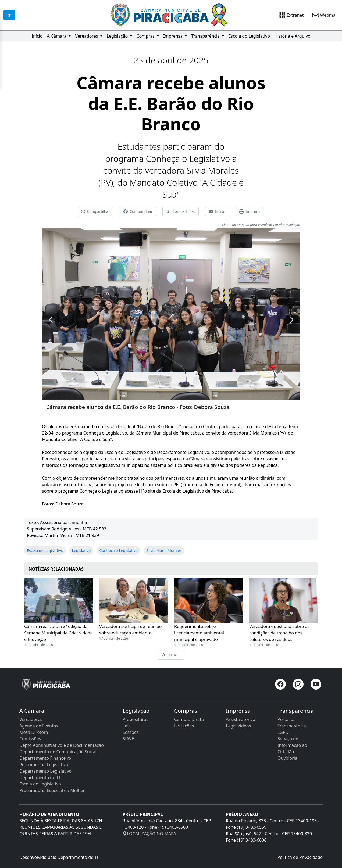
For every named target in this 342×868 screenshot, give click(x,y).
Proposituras (136, 719)
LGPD (283, 732)
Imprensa (173, 36)
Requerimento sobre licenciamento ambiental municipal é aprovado (199, 633)
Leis (127, 726)
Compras (146, 36)
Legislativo (81, 550)
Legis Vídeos (238, 726)
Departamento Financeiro (45, 758)
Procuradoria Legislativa (44, 765)
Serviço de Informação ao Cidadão (292, 745)
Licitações (184, 726)
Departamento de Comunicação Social (58, 752)
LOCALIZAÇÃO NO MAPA (149, 834)
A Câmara (57, 36)
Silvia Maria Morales (164, 550)
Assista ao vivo (241, 719)
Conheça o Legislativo (119, 550)
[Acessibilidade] (9, 15)
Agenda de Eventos (39, 726)
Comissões (30, 739)
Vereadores (87, 36)
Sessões (131, 732)
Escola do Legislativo (249, 36)
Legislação (118, 36)
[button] (51, 320)
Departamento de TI (40, 777)
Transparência (206, 36)
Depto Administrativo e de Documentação (62, 745)
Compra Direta (189, 719)
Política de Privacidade (300, 857)
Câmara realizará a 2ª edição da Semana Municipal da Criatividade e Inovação (58, 633)
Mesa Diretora (34, 732)
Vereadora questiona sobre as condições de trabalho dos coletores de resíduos (279, 633)
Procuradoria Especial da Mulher (52, 790)
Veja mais (171, 655)
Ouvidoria (287, 758)
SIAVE (128, 739)
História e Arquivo (292, 36)
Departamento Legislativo (45, 771)
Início (37, 36)
